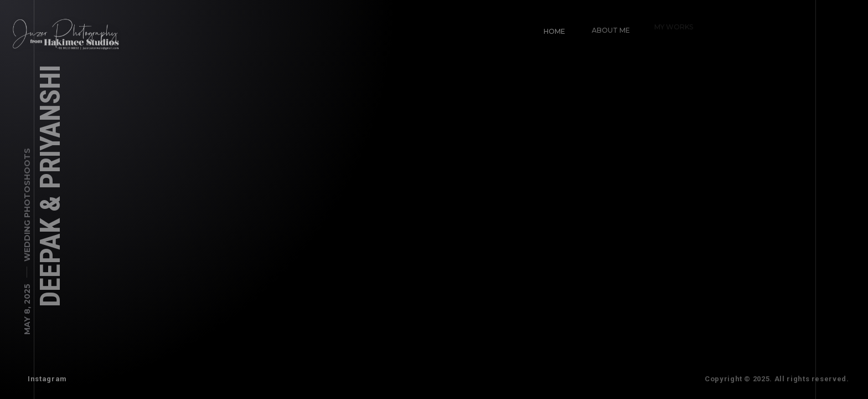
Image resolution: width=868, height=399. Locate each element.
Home (554, 31)
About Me (608, 27)
